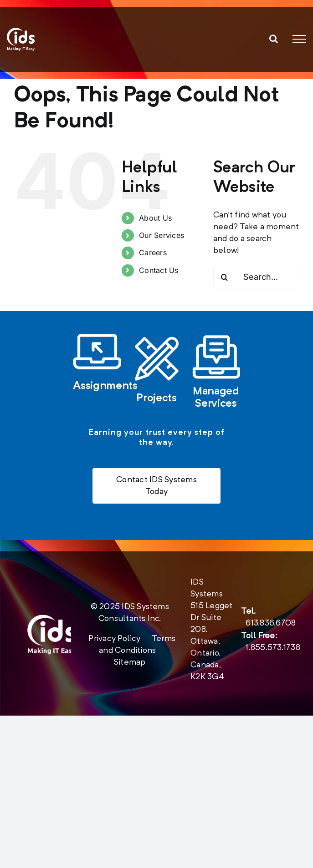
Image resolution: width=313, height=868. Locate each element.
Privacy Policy (114, 639)
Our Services (162, 235)
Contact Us (159, 270)
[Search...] (256, 277)
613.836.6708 (271, 623)
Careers (153, 252)
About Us (155, 218)
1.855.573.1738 (273, 648)
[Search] (225, 277)
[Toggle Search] (274, 39)
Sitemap (130, 663)
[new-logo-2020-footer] (51, 619)
